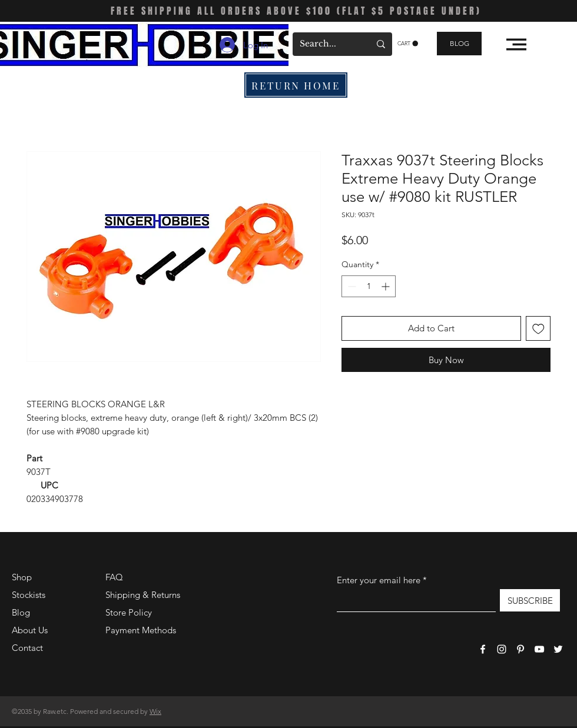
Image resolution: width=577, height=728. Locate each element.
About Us (30, 630)
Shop (22, 577)
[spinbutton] (369, 286)
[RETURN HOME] (296, 85)
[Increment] (387, 286)
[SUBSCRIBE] (530, 600)
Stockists (29, 595)
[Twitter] (558, 649)
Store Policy (129, 612)
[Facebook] (483, 649)
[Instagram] (502, 649)
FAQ (114, 577)
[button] (408, 44)
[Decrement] (351, 286)
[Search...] (326, 44)
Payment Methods (142, 630)
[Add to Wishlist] (538, 329)
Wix (155, 711)
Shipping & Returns (143, 595)
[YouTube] (539, 649)
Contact (27, 648)
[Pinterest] (520, 649)
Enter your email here (379, 580)
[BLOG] (459, 44)
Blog (21, 612)
